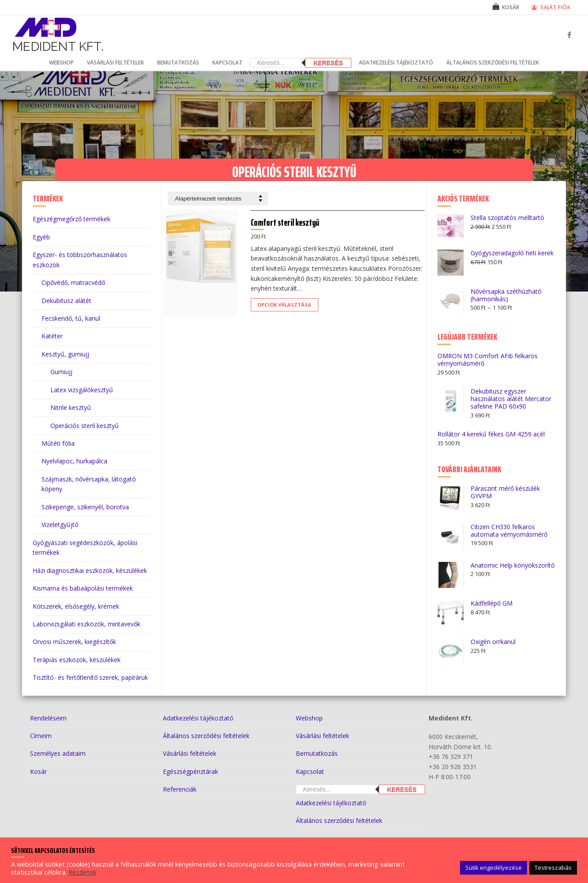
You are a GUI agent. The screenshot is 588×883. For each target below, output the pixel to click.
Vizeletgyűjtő (60, 525)
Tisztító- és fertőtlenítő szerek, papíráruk (90, 677)
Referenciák (180, 789)
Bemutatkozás (317, 753)
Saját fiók (551, 7)
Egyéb (41, 237)
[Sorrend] (218, 199)
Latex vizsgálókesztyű (82, 390)
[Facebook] (569, 35)
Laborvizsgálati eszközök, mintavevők (87, 624)
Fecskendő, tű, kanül (71, 318)
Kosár (38, 771)
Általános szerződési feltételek (206, 736)
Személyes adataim (58, 753)
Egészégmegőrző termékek (72, 219)
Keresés (328, 63)
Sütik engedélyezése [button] (494, 868)
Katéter (52, 336)
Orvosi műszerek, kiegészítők (74, 642)
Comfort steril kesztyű (293, 228)
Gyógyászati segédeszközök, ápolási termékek (85, 548)
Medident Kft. (58, 47)
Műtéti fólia (58, 443)
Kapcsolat (310, 771)
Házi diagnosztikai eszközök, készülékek (90, 570)
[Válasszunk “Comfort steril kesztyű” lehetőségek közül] (293, 310)
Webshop (309, 718)
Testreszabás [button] (553, 868)
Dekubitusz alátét (66, 301)
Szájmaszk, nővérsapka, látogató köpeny (89, 484)
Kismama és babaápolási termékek (83, 588)
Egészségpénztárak (190, 771)
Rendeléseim (48, 718)
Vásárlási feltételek (190, 753)
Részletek (82, 872)
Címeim (41, 736)
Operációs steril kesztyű (85, 426)
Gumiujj (61, 372)
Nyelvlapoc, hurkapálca (74, 461)
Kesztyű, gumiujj (65, 354)
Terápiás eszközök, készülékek (77, 660)
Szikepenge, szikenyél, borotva (85, 507)
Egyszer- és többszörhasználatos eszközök (80, 260)
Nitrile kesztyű (71, 407)
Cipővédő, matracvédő (73, 282)
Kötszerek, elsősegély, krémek (76, 606)
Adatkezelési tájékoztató (198, 718)
